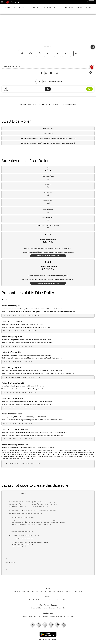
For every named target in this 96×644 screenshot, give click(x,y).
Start (89, 89)
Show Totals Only (9, 67)
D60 (65, 8)
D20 (39, 8)
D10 (28, 8)
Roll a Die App (43, 616)
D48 (60, 8)
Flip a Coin (56, 104)
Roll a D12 (69, 592)
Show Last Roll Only (56, 81)
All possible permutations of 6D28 (48, 283)
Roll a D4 (44, 592)
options (6, 89)
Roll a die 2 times (26, 104)
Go (48, 89)
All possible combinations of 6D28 (48, 256)
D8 (23, 8)
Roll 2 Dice (26, 592)
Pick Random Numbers (69, 104)
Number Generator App (58, 616)
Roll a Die (13, 2)
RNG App (71, 616)
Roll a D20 (35, 592)
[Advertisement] (48, 30)
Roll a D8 (52, 592)
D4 (14, 8)
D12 (33, 8)
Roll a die (7, 8)
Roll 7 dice (36, 104)
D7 (55, 8)
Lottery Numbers (49, 608)
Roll (93, 47)
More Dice (79, 8)
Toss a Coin (61, 608)
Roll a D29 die (46, 104)
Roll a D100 (78, 592)
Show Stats (19, 67)
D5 (50, 8)
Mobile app (88, 8)
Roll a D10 (60, 592)
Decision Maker (36, 608)
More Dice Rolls (34, 600)
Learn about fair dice (48, 600)
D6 (19, 8)
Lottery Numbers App (29, 616)
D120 (71, 8)
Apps (91, 2)
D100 (44, 8)
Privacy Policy (62, 600)
